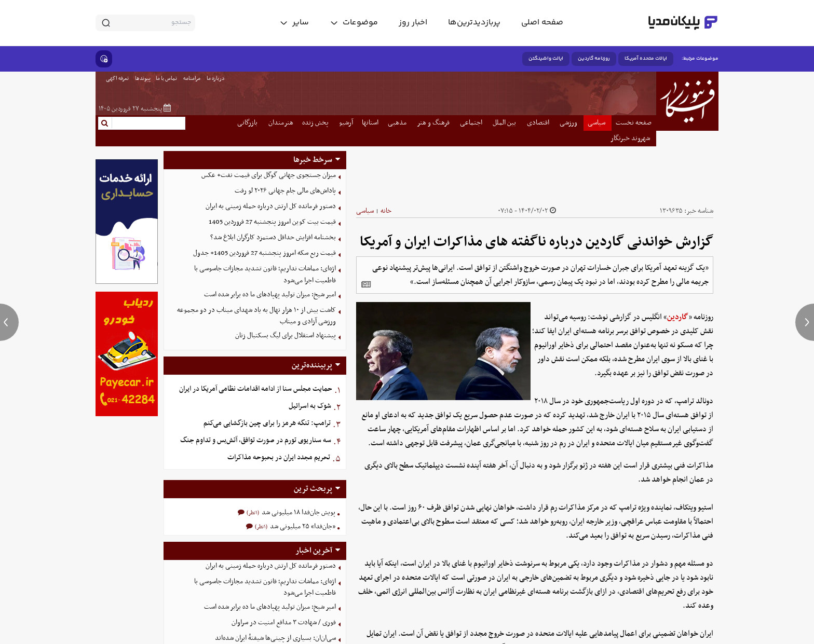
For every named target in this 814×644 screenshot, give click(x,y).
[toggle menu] (354, 23)
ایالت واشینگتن (546, 59)
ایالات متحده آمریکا (646, 59)
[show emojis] (104, 59)
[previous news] (9, 322)
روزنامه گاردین (594, 59)
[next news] (805, 322)
